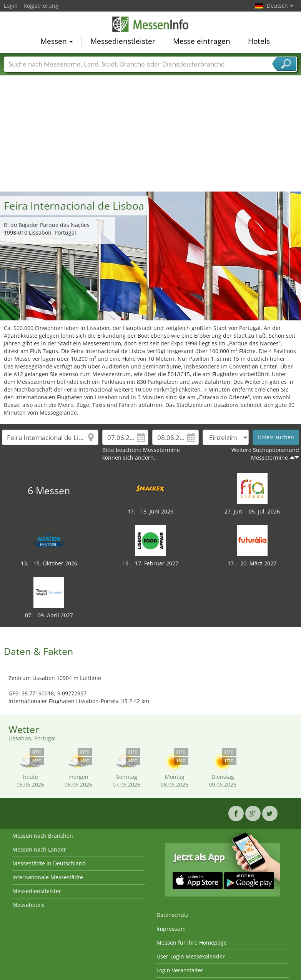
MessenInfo (151, 25)
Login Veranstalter (180, 970)
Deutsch (280, 6)
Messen (57, 42)
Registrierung (41, 6)
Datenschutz (173, 915)
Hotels (259, 42)
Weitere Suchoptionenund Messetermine (265, 454)
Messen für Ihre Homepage (192, 942)
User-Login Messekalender (191, 956)
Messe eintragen (202, 42)
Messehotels (28, 905)
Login (11, 6)
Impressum (171, 929)
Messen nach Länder (39, 849)
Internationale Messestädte (48, 877)
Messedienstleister (123, 42)
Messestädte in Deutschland (49, 863)
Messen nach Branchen (43, 836)
